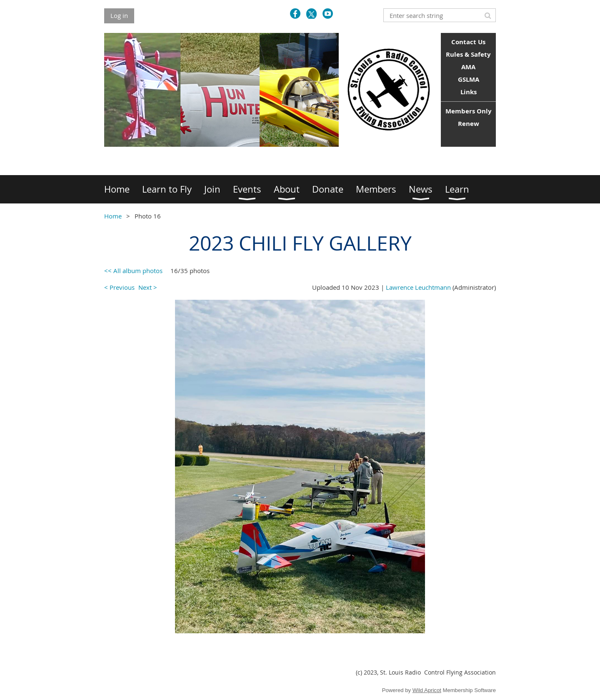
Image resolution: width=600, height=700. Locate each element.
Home (113, 216)
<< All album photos (133, 271)
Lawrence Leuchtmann (418, 287)
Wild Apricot (427, 690)
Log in (119, 15)
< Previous (119, 287)
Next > (148, 287)
